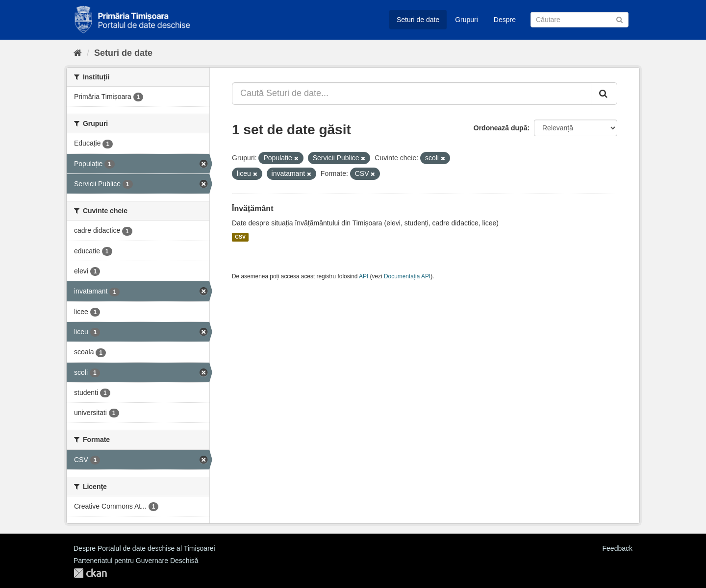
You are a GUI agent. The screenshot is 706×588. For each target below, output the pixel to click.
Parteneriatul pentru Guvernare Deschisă (136, 561)
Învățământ (252, 208)
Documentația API (407, 276)
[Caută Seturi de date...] (412, 94)
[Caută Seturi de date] (580, 20)
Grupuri (466, 20)
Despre (505, 20)
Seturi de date (418, 20)
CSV (240, 237)
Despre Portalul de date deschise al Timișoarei (144, 548)
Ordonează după (501, 128)
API (364, 276)
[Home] (78, 53)
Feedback (618, 548)
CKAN (90, 573)
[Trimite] (619, 19)
